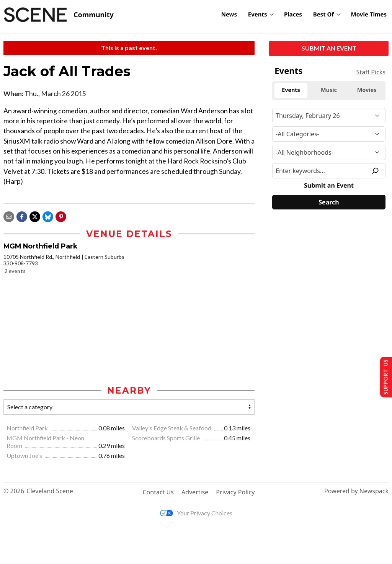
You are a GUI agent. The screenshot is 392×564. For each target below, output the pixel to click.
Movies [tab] (367, 90)
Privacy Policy (235, 492)
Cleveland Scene (50, 492)
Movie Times (369, 15)
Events (258, 15)
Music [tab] (329, 90)
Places (293, 15)
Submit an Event (329, 48)
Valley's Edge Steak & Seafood (172, 429)
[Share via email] (9, 216)
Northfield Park (28, 429)
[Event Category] (329, 134)
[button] (61, 216)
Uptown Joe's (25, 456)
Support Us (383, 376)
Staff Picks (371, 72)
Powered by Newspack (356, 492)
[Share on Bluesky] (48, 216)
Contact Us (158, 492)
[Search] (329, 202)
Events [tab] (291, 90)
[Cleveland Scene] (59, 15)
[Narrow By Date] (329, 116)
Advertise (195, 492)
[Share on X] (35, 216)
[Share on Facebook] (22, 216)
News (229, 15)
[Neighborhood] (329, 152)
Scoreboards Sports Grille (167, 438)
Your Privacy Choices (196, 514)
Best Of (324, 15)
